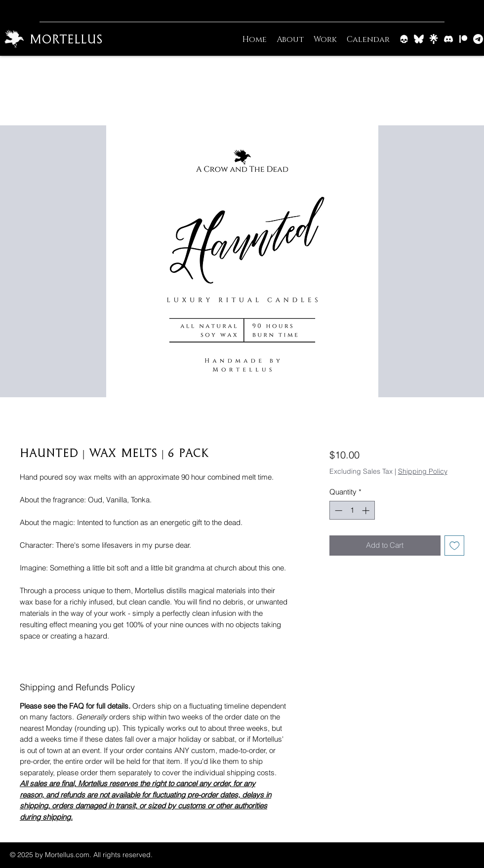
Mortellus (66, 39)
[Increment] (367, 510)
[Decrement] (338, 510)
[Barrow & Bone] (404, 39)
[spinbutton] (352, 510)
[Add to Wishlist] (455, 546)
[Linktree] (434, 39)
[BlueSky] (419, 39)
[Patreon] (463, 39)
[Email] (478, 39)
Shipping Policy (423, 471)
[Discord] (448, 39)
